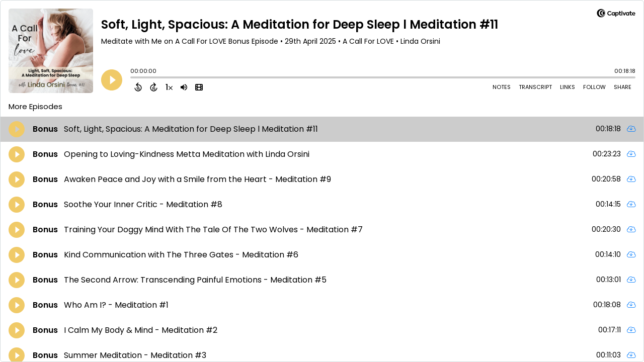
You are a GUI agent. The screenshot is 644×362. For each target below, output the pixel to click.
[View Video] (199, 87)
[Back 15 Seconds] (138, 87)
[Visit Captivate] (616, 15)
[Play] (112, 80)
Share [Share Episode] (623, 87)
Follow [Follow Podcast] (594, 87)
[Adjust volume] (184, 87)
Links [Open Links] (568, 87)
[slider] (133, 78)
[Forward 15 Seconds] (154, 87)
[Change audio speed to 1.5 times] (169, 87)
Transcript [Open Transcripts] (535, 87)
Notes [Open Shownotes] (502, 87)
